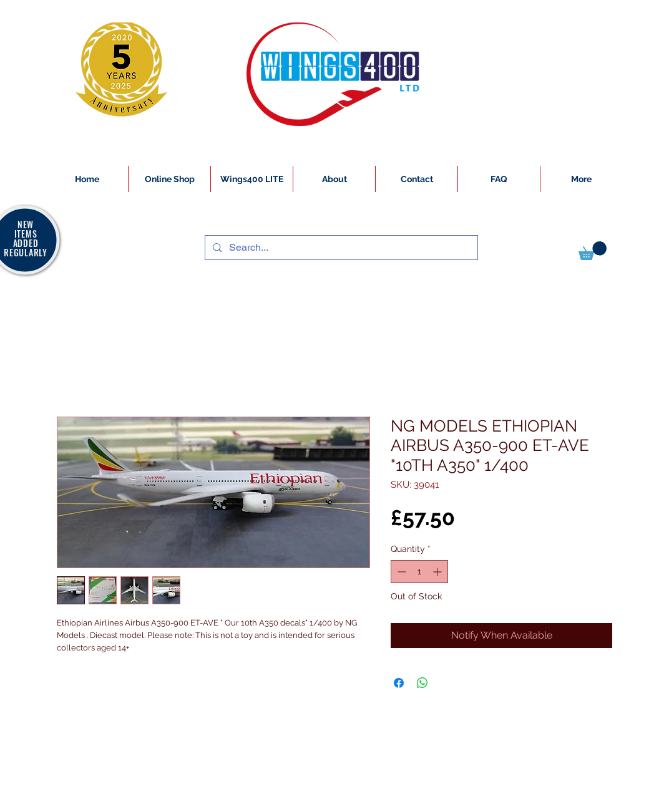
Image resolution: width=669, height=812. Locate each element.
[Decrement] (400, 572)
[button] (593, 251)
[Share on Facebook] (399, 683)
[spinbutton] (419, 572)
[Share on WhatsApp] (422, 683)
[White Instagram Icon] (57, 805)
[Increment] (438, 572)
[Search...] (340, 248)
